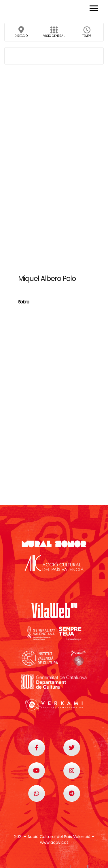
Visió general (54, 34)
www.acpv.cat (54, 842)
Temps (87, 34)
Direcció (21, 34)
